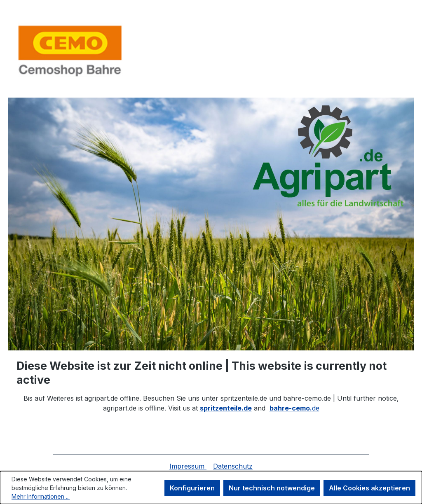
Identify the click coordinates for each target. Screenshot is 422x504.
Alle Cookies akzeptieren (369, 488)
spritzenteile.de (226, 408)
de (294, 408)
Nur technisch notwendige (272, 488)
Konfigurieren (192, 488)
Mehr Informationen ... (41, 496)
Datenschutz (233, 466)
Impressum (188, 466)
